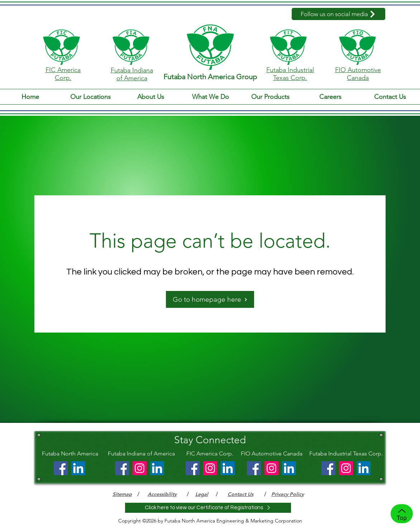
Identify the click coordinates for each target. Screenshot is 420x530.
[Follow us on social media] (338, 14)
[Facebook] (61, 468)
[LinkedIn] (78, 468)
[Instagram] (140, 468)
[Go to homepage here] (210, 299)
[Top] (402, 514)
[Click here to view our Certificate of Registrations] (208, 508)
